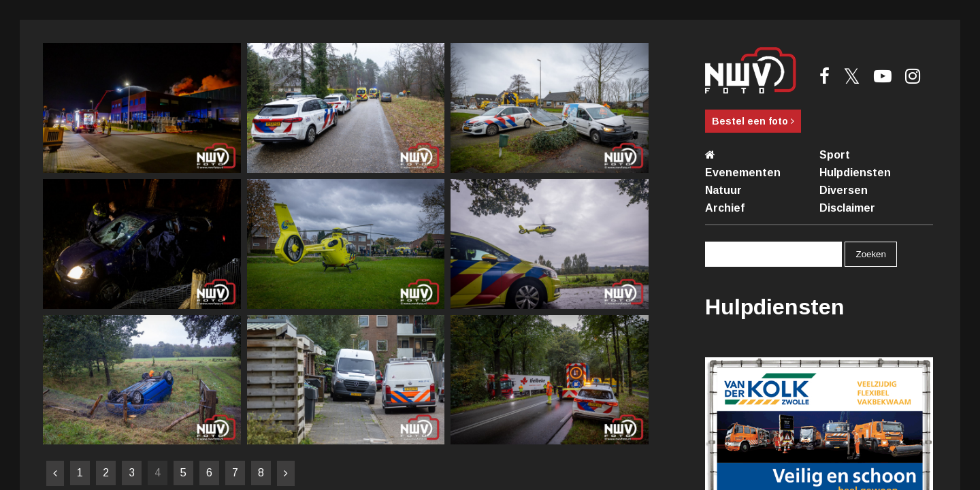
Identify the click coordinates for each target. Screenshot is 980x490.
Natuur (723, 190)
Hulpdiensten (855, 173)
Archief (725, 208)
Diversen (844, 190)
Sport (835, 155)
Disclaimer (847, 208)
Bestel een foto (753, 121)
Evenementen (743, 173)
